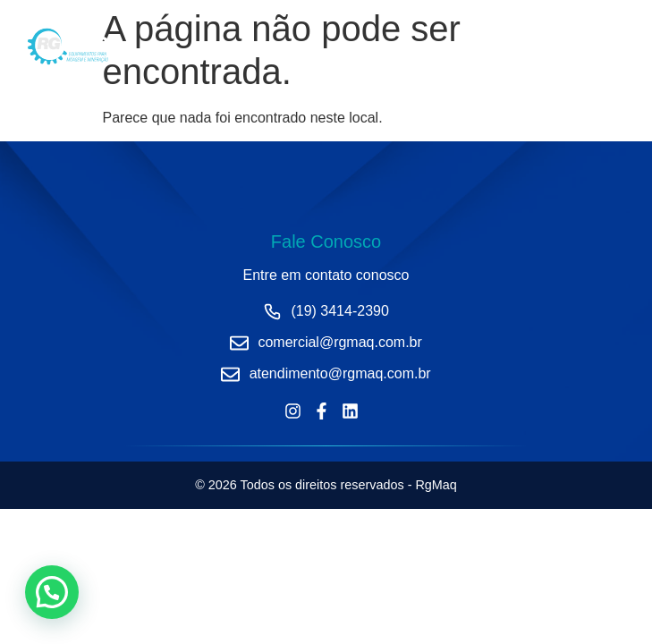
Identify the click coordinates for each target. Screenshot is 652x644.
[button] (52, 592)
